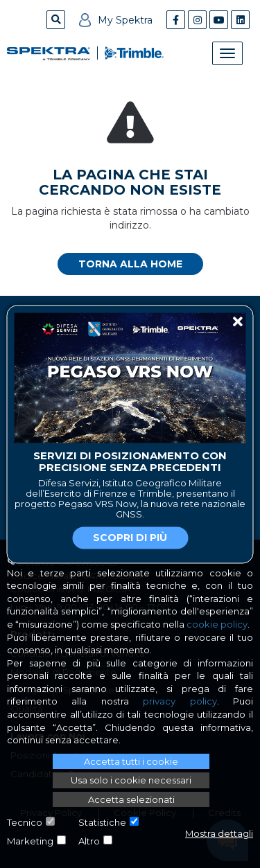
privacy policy (180, 701)
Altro (89, 841)
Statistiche (102, 822)
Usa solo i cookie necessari (131, 780)
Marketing (30, 841)
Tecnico (25, 822)
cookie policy (217, 624)
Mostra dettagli (219, 833)
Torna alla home (130, 264)
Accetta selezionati (131, 799)
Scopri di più (130, 538)
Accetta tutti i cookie (131, 761)
